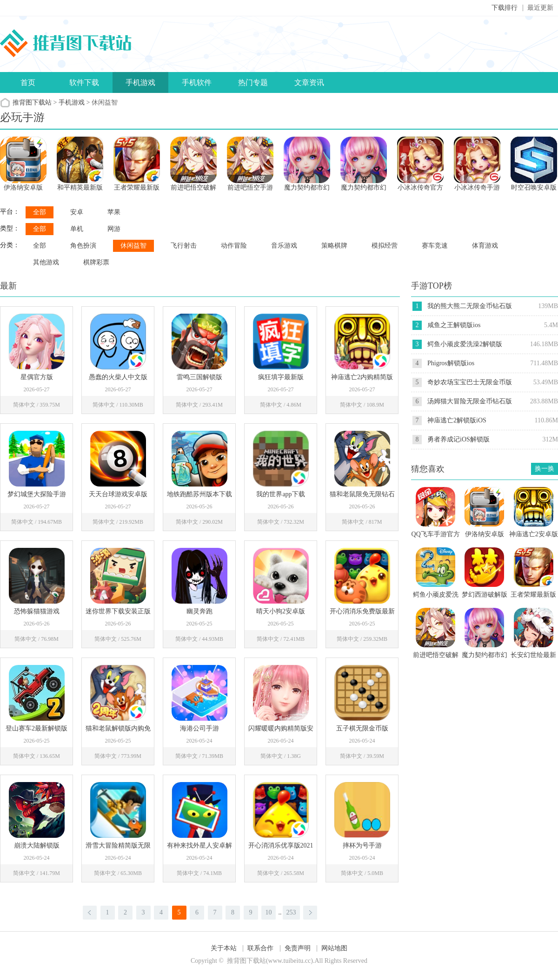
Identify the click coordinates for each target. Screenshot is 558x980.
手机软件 (197, 82)
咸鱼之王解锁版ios (454, 325)
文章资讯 (309, 82)
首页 (28, 82)
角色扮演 (83, 246)
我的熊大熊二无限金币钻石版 (470, 306)
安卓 (77, 212)
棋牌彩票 (96, 262)
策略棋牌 (334, 246)
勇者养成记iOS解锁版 (458, 439)
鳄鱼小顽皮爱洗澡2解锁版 (465, 344)
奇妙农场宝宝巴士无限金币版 (470, 382)
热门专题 (253, 82)
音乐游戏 (284, 246)
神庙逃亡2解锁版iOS (457, 420)
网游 (114, 229)
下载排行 (505, 8)
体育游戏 (485, 246)
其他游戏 (46, 262)
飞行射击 (184, 246)
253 (291, 912)
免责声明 (298, 948)
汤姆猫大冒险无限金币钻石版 (470, 401)
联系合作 (260, 948)
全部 (40, 212)
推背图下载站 (32, 102)
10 (269, 912)
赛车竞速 (435, 246)
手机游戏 (140, 82)
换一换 (545, 469)
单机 (77, 229)
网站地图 (334, 948)
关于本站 (224, 948)
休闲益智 (133, 246)
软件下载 (84, 82)
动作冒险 (234, 246)
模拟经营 (385, 246)
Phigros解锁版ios (451, 363)
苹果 (114, 212)
